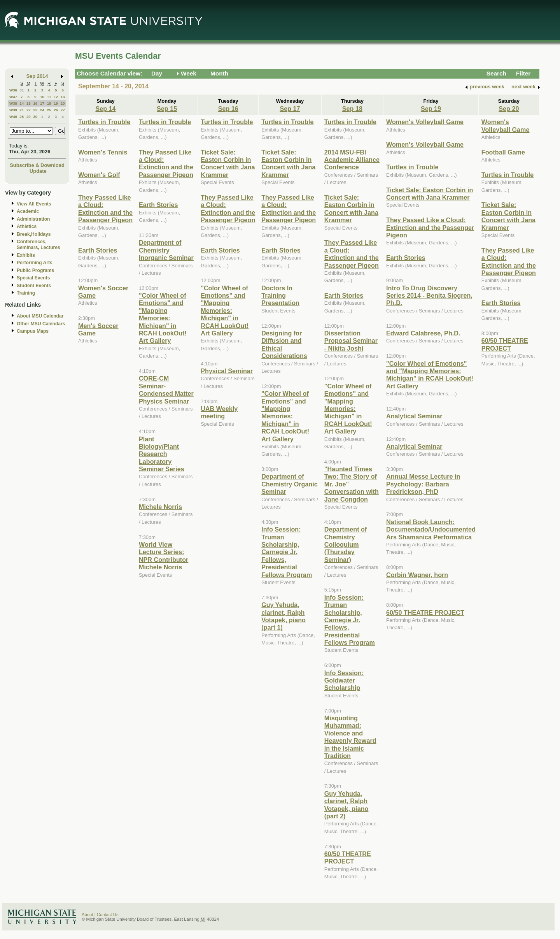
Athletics (27, 226)
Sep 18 (352, 109)
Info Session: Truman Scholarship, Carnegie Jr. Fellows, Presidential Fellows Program (287, 552)
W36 (13, 90)
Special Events (33, 278)
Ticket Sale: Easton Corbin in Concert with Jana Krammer (228, 163)
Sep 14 (105, 109)
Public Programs (35, 270)
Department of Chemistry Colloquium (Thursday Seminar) (346, 544)
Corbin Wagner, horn (417, 575)
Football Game (503, 152)
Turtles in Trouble (104, 122)
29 (29, 117)
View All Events (34, 204)
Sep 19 (431, 109)
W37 (13, 97)
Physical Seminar (227, 371)
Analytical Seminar (414, 416)
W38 (13, 103)
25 (49, 110)
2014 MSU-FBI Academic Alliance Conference (352, 160)
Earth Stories (98, 250)
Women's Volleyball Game (425, 122)
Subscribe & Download (37, 165)
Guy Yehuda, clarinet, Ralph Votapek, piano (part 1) (283, 616)
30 (35, 117)
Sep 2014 (37, 76)
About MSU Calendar (40, 316)
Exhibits (26, 255)
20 (63, 103)
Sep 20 (509, 109)
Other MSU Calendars (41, 324)
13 (63, 97)
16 (35, 103)
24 (42, 110)
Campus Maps (33, 331)
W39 (13, 110)
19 (56, 103)
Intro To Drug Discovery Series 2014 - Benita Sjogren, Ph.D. (429, 296)
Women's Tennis (103, 152)
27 (63, 110)
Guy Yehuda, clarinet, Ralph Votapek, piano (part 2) (346, 805)
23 (35, 110)
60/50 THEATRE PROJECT (348, 857)
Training (26, 293)
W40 (13, 117)
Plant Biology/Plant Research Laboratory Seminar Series (162, 454)
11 (49, 97)
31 (22, 90)
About (87, 914)
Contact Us (108, 914)
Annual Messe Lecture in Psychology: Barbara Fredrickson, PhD (423, 484)
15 (29, 103)
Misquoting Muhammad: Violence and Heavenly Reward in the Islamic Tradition (350, 737)
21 (22, 110)
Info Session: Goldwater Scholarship (344, 680)
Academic (28, 211)
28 (22, 117)
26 (56, 110)
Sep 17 (290, 109)
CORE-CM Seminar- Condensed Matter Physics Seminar (166, 390)
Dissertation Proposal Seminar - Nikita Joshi (351, 341)
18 (49, 103)
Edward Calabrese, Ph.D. (423, 333)
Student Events (34, 286)
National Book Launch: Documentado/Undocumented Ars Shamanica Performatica (431, 529)
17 (42, 103)
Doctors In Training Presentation (280, 296)
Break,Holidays (34, 234)
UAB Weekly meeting (219, 412)
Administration (33, 219)
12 (56, 97)
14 (22, 103)
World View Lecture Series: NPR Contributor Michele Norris (164, 556)
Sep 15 (167, 109)
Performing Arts (35, 263)
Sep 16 (228, 109)
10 (42, 97)
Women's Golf (99, 175)
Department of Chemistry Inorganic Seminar (166, 250)
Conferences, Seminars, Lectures (38, 245)
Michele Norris (160, 507)
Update (38, 171)
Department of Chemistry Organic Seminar (290, 484)
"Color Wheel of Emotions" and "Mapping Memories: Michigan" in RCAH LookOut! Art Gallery (163, 318)
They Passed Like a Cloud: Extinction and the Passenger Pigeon (105, 209)
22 (29, 110)
